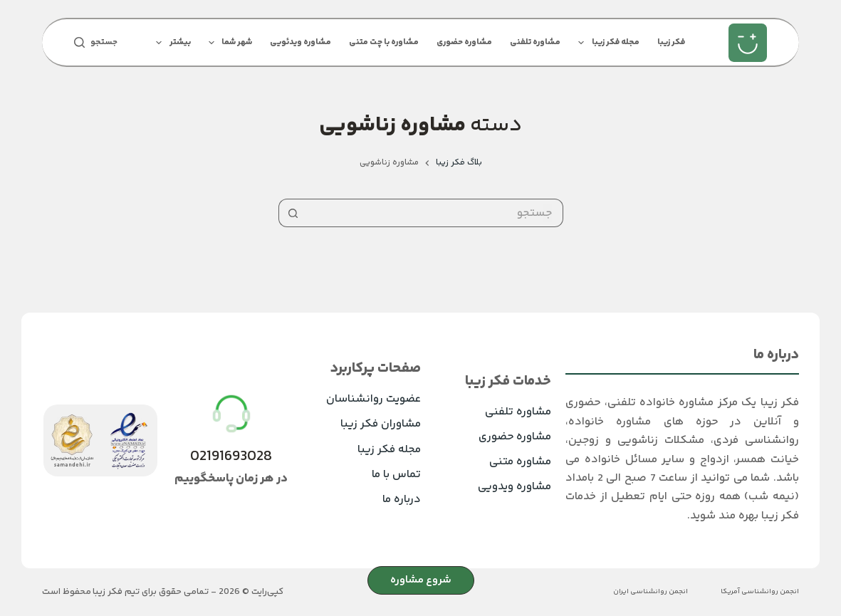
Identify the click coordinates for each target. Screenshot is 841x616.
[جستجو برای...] (435, 213)
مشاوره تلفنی (535, 42)
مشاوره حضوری (464, 42)
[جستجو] (96, 43)
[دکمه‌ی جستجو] (293, 213)
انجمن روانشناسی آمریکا (760, 592)
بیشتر (170, 43)
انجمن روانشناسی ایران (651, 592)
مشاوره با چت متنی (384, 42)
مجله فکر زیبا (606, 43)
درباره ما (402, 500)
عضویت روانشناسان (374, 399)
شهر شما (228, 43)
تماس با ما (396, 475)
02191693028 (231, 457)
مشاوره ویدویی (514, 487)
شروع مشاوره (421, 580)
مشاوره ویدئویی (301, 42)
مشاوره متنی (520, 462)
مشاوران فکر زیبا (381, 424)
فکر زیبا (671, 42)
